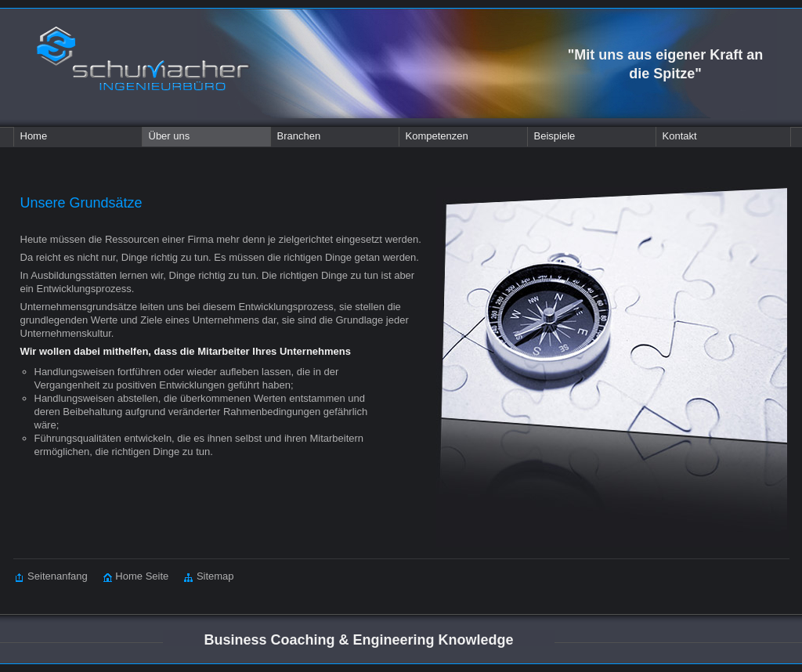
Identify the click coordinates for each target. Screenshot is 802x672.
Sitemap (201, 576)
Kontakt (680, 136)
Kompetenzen (437, 136)
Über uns (170, 136)
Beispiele (555, 136)
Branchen (299, 136)
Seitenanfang (52, 576)
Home (34, 136)
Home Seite (128, 576)
